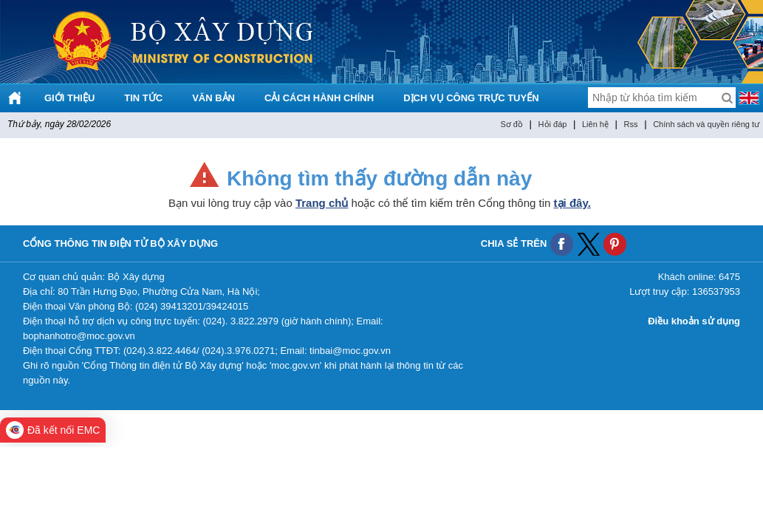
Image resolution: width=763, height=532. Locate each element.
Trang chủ (322, 203)
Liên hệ (595, 124)
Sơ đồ (511, 124)
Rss (631, 124)
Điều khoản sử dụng (694, 321)
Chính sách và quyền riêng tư (706, 124)
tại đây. (572, 203)
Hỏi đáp (553, 124)
